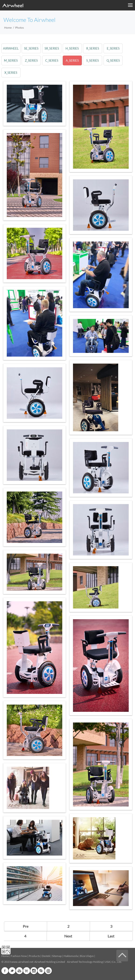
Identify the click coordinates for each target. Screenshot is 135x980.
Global (48, 971)
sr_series (52, 48)
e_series (113, 48)
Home (8, 28)
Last (111, 936)
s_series (93, 60)
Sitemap (57, 956)
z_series (31, 60)
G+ (27, 971)
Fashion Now (19, 956)
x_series (11, 73)
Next (68, 936)
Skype (41, 971)
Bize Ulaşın (87, 956)
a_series (72, 60)
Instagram (34, 971)
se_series (31, 48)
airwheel (11, 48)
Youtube (19, 971)
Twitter (12, 971)
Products (34, 956)
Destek (46, 956)
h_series (72, 48)
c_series (52, 60)
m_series (11, 60)
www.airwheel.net (22, 962)
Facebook (5, 971)
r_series (93, 48)
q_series (113, 60)
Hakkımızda (71, 956)
